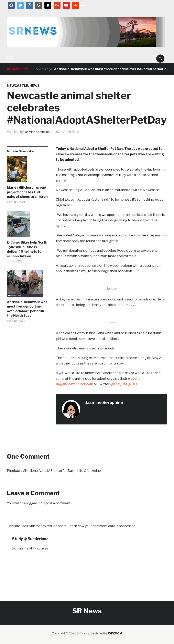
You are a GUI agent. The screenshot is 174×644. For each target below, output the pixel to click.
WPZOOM (115, 633)
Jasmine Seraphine (39, 132)
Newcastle (18, 86)
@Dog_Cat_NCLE (124, 384)
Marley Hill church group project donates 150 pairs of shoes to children (27, 192)
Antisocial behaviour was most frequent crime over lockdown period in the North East (27, 309)
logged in (33, 503)
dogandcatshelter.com (74, 384)
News (35, 86)
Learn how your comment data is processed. (102, 526)
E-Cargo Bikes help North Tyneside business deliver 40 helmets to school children (27, 249)
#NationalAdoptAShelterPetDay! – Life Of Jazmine (62, 471)
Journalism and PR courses (30, 548)
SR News (87, 611)
